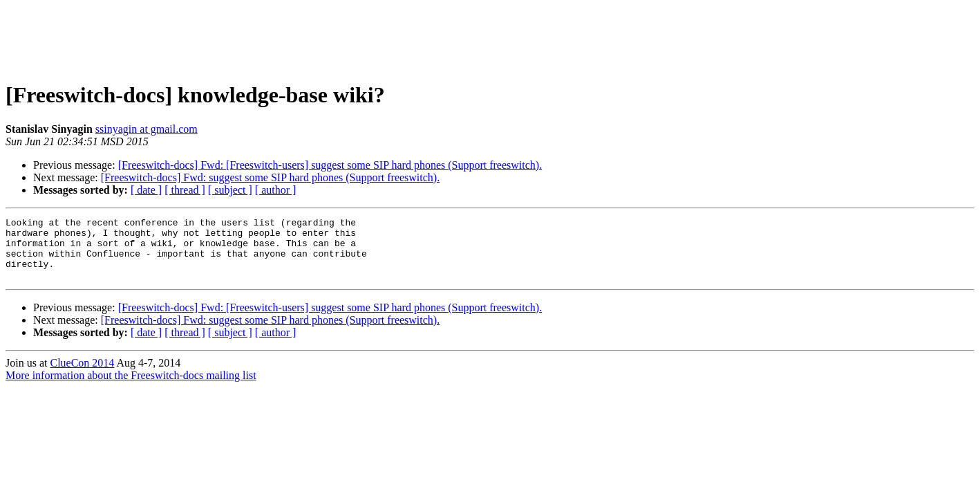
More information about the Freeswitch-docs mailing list (131, 388)
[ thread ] (185, 190)
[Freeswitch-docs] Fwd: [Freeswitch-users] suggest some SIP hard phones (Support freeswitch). (330, 165)
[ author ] (276, 190)
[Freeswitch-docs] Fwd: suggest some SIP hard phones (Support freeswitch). (270, 177)
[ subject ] (230, 190)
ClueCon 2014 (82, 375)
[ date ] (146, 190)
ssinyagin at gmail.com (147, 129)
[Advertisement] (490, 37)
